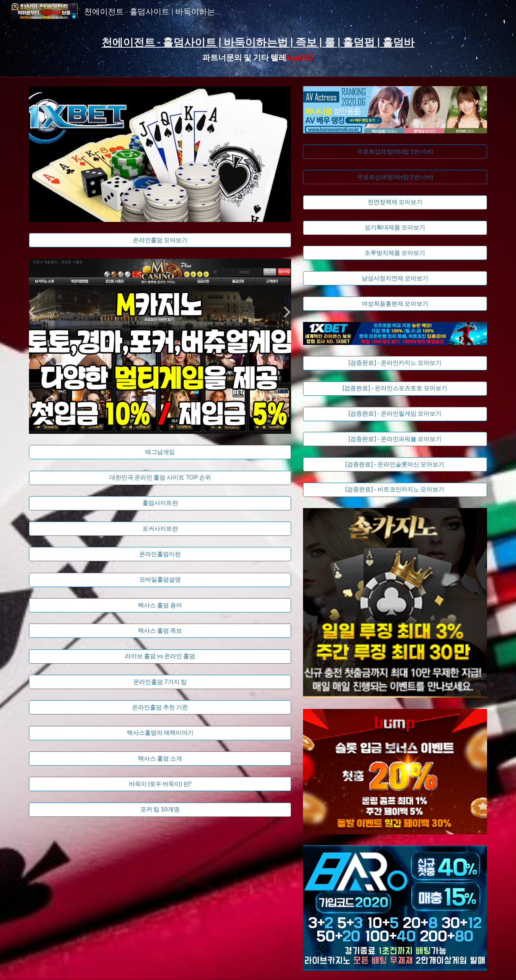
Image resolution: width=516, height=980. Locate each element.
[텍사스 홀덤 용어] (160, 605)
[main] (258, 49)
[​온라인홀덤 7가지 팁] (160, 682)
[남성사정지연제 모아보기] (395, 278)
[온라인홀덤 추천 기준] (160, 707)
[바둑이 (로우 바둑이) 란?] (160, 784)
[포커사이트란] (160, 529)
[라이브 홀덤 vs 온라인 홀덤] (160, 657)
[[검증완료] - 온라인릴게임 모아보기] (395, 414)
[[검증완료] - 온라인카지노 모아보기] (395, 363)
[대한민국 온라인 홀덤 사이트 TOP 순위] (160, 477)
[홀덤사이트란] (160, 503)
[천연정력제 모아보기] (395, 202)
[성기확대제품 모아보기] (395, 227)
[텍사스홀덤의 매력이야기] (160, 733)
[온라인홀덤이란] (160, 554)
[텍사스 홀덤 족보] (160, 631)
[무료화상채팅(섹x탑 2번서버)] (395, 177)
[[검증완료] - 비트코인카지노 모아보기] (395, 490)
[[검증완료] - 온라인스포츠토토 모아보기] (395, 389)
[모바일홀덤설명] (160, 580)
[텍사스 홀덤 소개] (160, 759)
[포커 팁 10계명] (160, 810)
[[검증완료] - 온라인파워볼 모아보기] (395, 439)
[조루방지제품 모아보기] (395, 253)
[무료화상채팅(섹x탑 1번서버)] (395, 152)
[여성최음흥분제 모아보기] (395, 304)
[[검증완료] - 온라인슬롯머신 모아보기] (395, 464)
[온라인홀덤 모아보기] (160, 240)
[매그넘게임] (160, 452)
